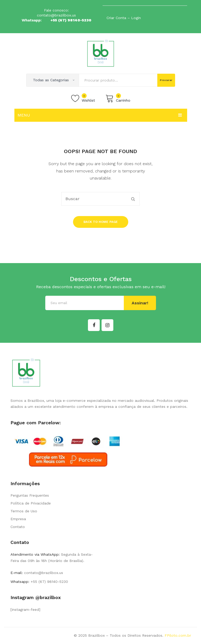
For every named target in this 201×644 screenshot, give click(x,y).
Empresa (18, 519)
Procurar (166, 80)
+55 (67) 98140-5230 (71, 20)
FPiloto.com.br (178, 635)
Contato (18, 527)
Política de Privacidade (31, 503)
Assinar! (140, 303)
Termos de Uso (24, 511)
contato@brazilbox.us (56, 15)
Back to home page (101, 222)
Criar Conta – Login (124, 18)
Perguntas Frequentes (30, 495)
